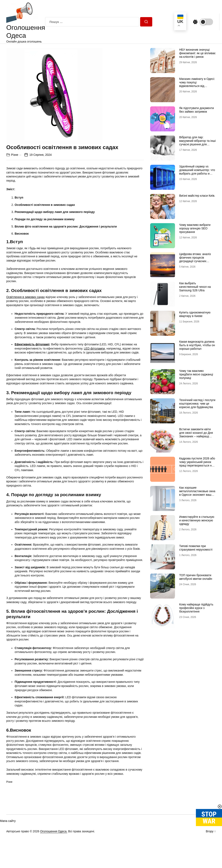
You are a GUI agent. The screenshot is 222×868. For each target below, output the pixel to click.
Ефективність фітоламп (32, 344)
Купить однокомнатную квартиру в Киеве (195, 314)
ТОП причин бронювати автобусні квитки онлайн (196, 577)
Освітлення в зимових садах (25, 297)
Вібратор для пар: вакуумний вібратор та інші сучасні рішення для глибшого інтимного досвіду (197, 144)
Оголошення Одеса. (54, 831)
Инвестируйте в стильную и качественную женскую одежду (197, 520)
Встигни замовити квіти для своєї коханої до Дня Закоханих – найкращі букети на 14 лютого (196, 434)
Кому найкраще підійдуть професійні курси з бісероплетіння (196, 608)
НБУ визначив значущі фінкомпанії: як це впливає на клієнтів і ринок (197, 53)
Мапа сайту (8, 821)
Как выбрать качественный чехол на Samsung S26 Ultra (195, 287)
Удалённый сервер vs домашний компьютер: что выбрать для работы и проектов (197, 172)
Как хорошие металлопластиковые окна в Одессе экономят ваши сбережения (197, 493)
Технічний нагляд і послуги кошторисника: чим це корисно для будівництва (197, 404)
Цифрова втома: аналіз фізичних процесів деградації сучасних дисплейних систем (195, 259)
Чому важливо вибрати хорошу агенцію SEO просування (195, 228)
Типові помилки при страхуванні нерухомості (196, 548)
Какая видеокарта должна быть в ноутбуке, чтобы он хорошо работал (197, 345)
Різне (15, 155)
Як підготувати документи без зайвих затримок (197, 110)
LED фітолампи (94, 348)
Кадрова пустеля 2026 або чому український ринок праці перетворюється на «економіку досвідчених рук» (197, 465)
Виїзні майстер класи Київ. (197, 196)
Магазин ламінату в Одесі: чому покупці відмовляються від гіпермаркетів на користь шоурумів (197, 86)
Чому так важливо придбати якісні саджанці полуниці (196, 374)
